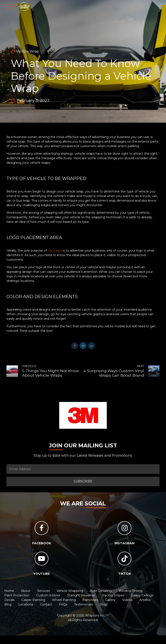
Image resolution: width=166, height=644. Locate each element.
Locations (26, 604)
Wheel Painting (64, 600)
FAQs (63, 604)
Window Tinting (131, 591)
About (26, 591)
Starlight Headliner (81, 595)
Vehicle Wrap (28, 51)
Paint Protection (17, 595)
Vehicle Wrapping (70, 591)
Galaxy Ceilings (142, 595)
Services (43, 591)
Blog (8, 604)
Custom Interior (48, 595)
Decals (9, 600)
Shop (104, 604)
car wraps (55, 251)
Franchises (90, 600)
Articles (145, 600)
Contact (46, 604)
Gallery (110, 600)
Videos (127, 600)
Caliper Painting (33, 600)
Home (9, 591)
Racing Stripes (113, 595)
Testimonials (83, 604)
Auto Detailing (101, 591)
